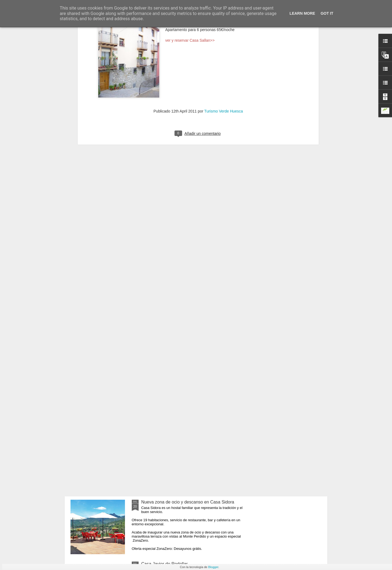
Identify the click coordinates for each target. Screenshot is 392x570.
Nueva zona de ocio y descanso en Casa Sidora (188, 502)
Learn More (302, 13)
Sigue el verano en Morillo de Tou (174, 378)
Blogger (213, 567)
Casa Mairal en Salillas (163, 440)
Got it (327, 13)
